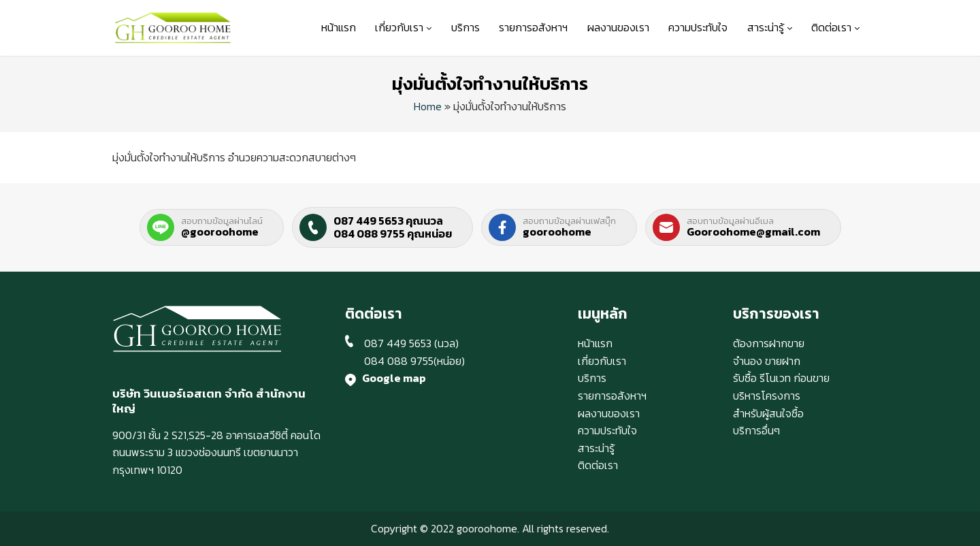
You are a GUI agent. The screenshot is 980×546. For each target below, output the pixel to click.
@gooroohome (220, 231)
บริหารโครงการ (767, 396)
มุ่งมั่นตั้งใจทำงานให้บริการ (490, 83)
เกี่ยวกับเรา (403, 27)
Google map (394, 378)
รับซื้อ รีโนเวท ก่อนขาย (781, 378)
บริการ (465, 27)
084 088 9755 (399, 361)
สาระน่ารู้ (770, 27)
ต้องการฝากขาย (769, 343)
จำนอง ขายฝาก (767, 361)
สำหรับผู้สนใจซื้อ (768, 413)
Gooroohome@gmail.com (753, 231)
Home (428, 106)
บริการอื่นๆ (756, 430)
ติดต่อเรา (835, 27)
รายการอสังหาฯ (533, 27)
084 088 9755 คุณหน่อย (393, 234)
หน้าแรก (339, 27)
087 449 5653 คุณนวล (388, 221)
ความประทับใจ (698, 27)
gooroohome (557, 231)
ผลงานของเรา (618, 27)
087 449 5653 (398, 343)
